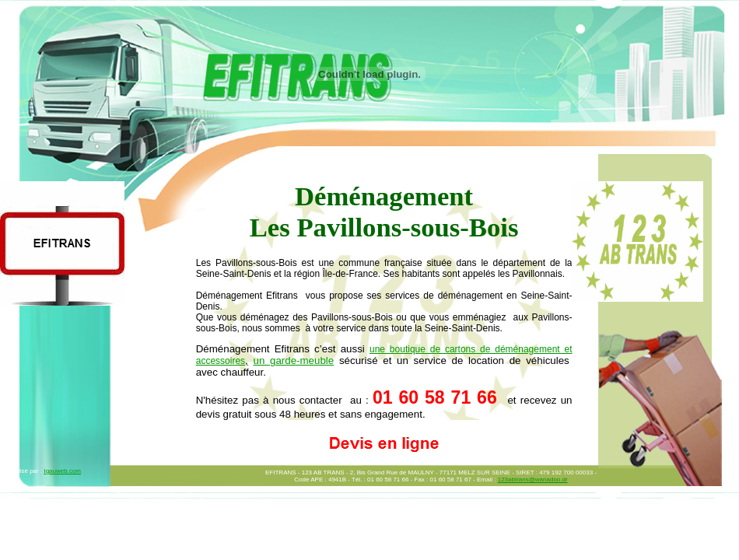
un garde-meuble (293, 360)
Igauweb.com (62, 471)
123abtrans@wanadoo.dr (533, 479)
